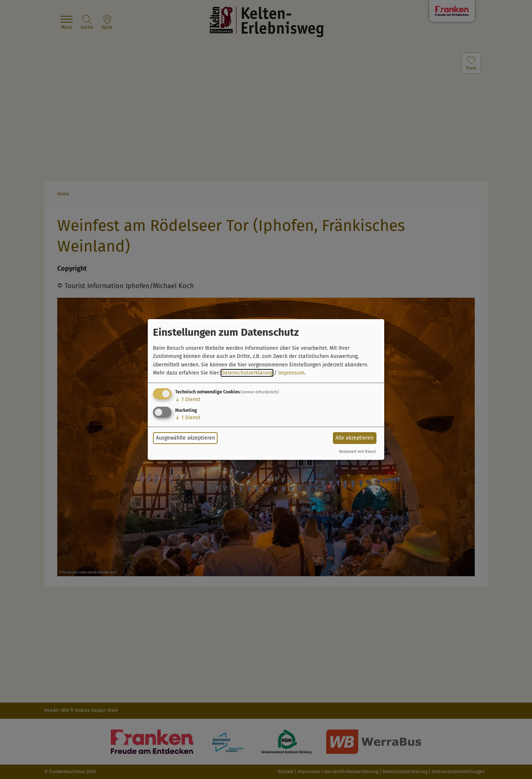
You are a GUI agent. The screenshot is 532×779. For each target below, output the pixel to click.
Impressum (291, 373)
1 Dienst (188, 399)
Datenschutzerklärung (247, 373)
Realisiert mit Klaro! (358, 452)
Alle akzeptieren (354, 438)
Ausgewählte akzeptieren (185, 438)
